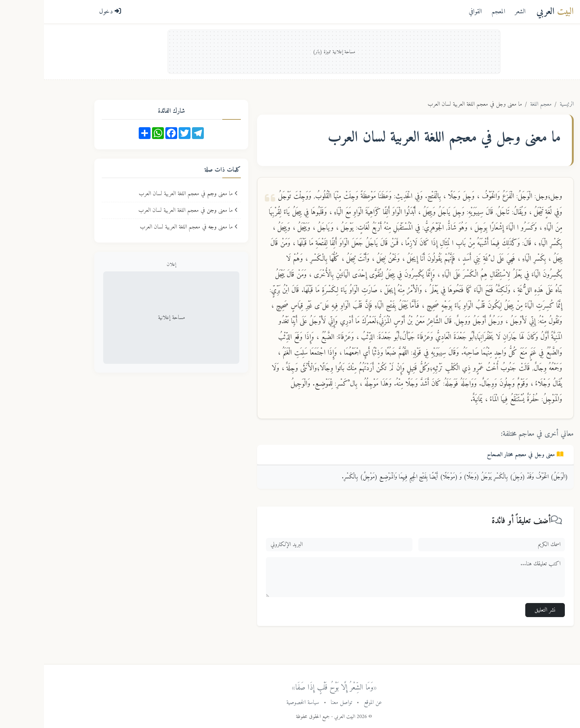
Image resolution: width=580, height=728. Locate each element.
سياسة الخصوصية (259, 702)
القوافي (431, 12)
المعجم (454, 12)
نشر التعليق (501, 610)
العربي (511, 12)
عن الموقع (329, 702)
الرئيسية (523, 104)
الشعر (476, 12)
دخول (66, 12)
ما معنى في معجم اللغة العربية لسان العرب (144, 194)
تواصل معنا (297, 702)
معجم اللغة (497, 104)
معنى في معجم (481, 455)
